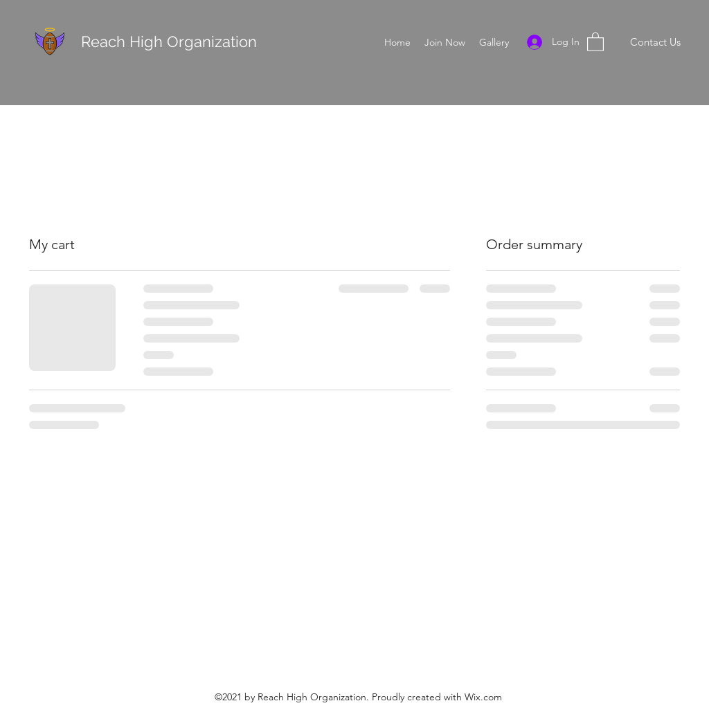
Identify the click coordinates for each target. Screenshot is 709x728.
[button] (595, 41)
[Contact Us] (655, 42)
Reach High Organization (171, 42)
